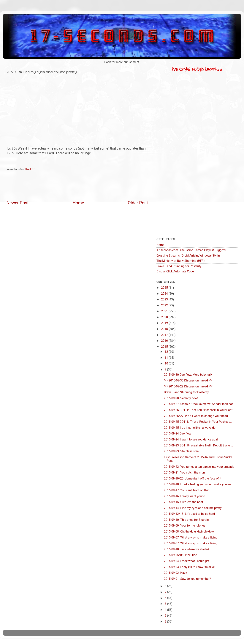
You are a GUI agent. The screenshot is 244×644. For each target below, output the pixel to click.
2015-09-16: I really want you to (184, 496)
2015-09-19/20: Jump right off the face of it (193, 478)
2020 (165, 317)
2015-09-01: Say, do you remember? (187, 579)
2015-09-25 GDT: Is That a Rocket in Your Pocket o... (198, 422)
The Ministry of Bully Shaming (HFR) (181, 261)
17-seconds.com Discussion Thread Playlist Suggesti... (192, 250)
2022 (165, 305)
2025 (165, 288)
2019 (165, 323)
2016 (165, 341)
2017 (165, 335)
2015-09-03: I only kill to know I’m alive (189, 567)
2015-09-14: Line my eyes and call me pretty (193, 508)
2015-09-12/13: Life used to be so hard (189, 514)
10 (167, 363)
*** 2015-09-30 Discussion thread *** (188, 380)
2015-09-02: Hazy (175, 573)
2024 (165, 294)
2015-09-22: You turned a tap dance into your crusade (199, 467)
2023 (165, 299)
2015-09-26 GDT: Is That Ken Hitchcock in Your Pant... (199, 410)
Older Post (138, 203)
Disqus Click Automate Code (175, 271)
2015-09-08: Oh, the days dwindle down (190, 532)
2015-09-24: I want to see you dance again (192, 439)
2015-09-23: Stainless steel (182, 451)
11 (167, 358)
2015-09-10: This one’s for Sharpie (186, 520)
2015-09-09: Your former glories (185, 526)
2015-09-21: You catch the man (184, 472)
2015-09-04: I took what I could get (187, 561)
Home (78, 203)
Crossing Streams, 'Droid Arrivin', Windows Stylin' (188, 256)
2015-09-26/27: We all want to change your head (196, 416)
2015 (165, 347)
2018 (165, 329)
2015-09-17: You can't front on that (187, 490)
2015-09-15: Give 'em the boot (183, 502)
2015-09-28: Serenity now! (181, 398)
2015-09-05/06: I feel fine (180, 555)
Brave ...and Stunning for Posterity (179, 266)
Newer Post (18, 203)
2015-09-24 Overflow (178, 433)
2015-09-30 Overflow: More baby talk (188, 375)
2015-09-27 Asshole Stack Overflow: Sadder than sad (199, 404)
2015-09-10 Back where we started (186, 549)
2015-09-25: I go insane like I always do (190, 428)
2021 (165, 311)
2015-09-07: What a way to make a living (191, 537)
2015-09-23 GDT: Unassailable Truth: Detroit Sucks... (198, 445)
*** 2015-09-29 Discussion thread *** (188, 386)
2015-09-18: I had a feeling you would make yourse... (198, 484)
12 (167, 352)
